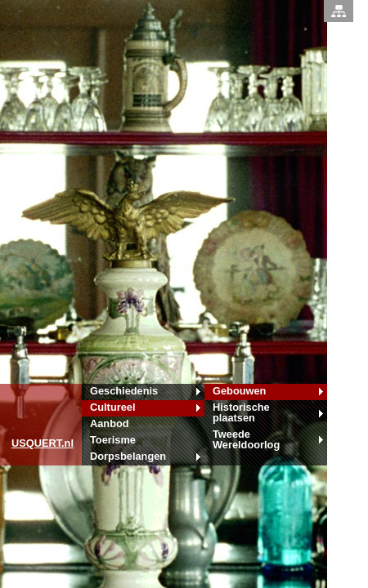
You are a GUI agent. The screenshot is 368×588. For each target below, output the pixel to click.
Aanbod (110, 423)
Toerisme (113, 440)
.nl (43, 443)
